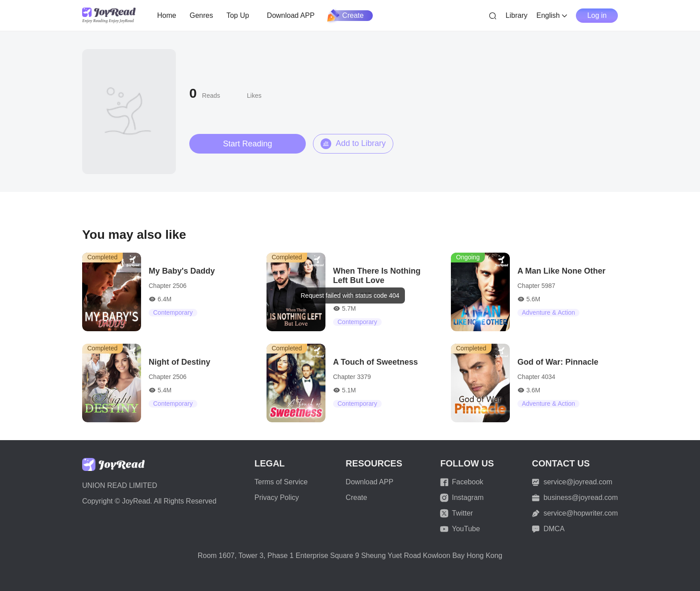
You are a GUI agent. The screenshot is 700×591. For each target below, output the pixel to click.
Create (346, 16)
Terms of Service (281, 482)
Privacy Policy (277, 497)
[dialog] (350, 295)
